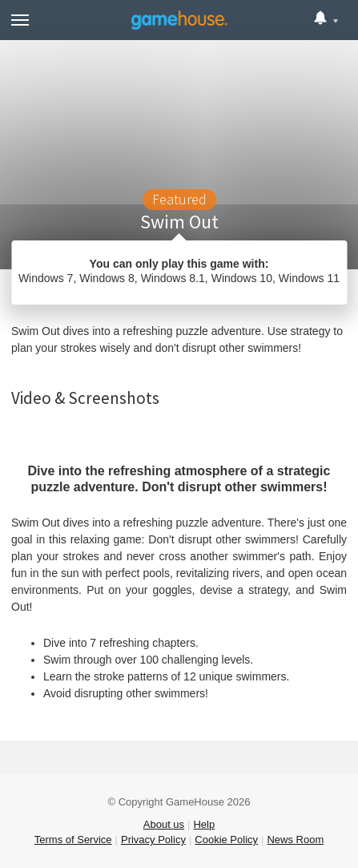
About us (164, 824)
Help (204, 824)
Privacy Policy (153, 840)
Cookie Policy (226, 840)
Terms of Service (73, 840)
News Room (295, 840)
